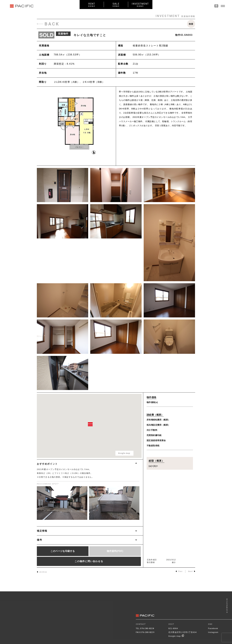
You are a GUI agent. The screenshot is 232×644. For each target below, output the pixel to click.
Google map (176, 636)
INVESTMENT (140, 5)
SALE (116, 5)
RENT (92, 5)
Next (192, 571)
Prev (179, 571)
